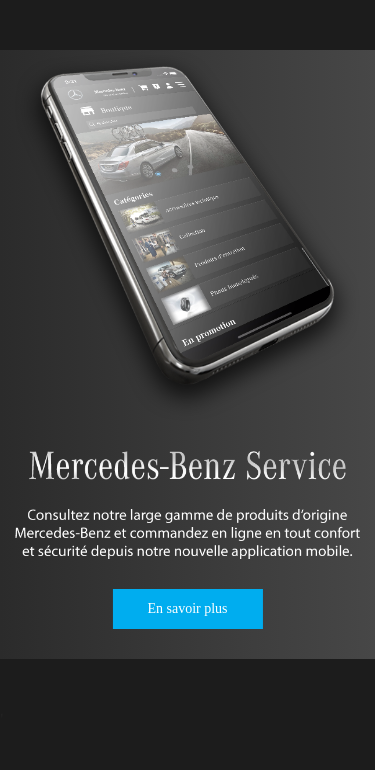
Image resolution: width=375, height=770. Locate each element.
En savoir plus (187, 608)
